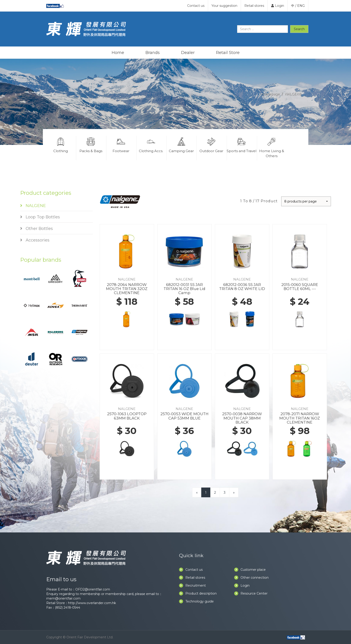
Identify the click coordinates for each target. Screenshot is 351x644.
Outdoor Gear (211, 144)
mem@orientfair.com (63, 598)
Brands (153, 53)
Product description (198, 593)
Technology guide (196, 601)
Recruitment (192, 585)
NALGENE (293, 94)
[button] (306, 201)
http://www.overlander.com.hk (92, 603)
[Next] (234, 492)
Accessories (35, 240)
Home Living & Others (272, 147)
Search (299, 29)
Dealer (188, 53)
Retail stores (254, 6)
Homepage (270, 94)
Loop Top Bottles (40, 217)
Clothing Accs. (151, 144)
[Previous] (197, 492)
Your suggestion (224, 6)
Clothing (61, 144)
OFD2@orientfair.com (93, 589)
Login (278, 6)
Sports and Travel (241, 144)
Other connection (251, 578)
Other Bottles (37, 229)
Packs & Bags (91, 144)
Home (118, 53)
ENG (301, 6)
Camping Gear (181, 144)
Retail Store (228, 53)
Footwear (121, 144)
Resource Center (251, 593)
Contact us (196, 6)
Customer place (250, 570)
